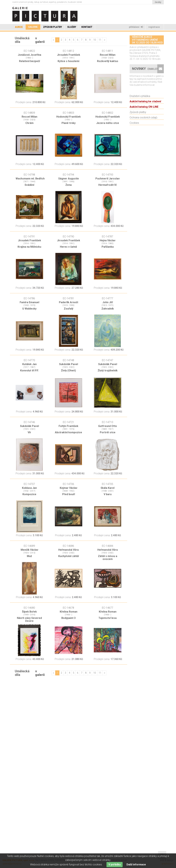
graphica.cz (168, 864)
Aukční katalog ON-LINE (144, 129)
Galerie (33, 27)
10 (95, 40)
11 (100, 40)
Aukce (19, 27)
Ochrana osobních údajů (143, 139)
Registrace (154, 27)
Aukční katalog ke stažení (145, 123)
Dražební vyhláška (140, 118)
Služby (72, 27)
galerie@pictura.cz (12, 864)
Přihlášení (136, 27)
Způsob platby (53, 27)
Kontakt (87, 27)
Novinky (146, 91)
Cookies (134, 145)
